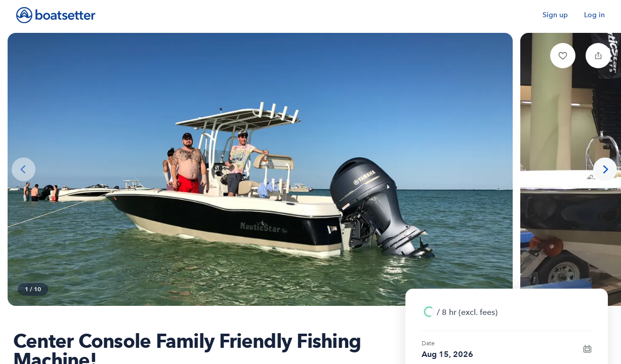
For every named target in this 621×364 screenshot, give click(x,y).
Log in (594, 15)
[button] (563, 56)
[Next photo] (605, 170)
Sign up (555, 15)
